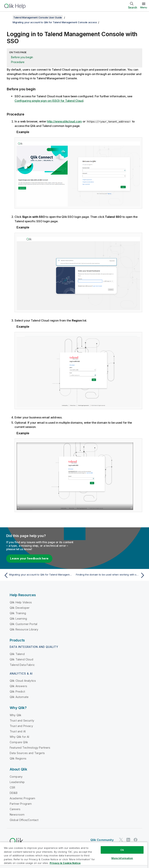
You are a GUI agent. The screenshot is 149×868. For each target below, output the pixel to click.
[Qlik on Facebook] (136, 840)
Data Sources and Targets (27, 753)
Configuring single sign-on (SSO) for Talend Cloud (49, 101)
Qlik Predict (17, 691)
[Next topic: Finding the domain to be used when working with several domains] (111, 575)
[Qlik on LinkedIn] (128, 840)
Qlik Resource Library (24, 629)
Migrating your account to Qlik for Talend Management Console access (55, 22)
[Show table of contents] (8, 17)
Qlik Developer (20, 608)
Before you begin (22, 57)
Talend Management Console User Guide (38, 17)
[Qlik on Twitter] (121, 840)
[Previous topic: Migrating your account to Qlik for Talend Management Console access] (38, 575)
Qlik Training (18, 613)
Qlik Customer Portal (23, 624)
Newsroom (17, 815)
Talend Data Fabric (22, 665)
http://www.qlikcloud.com (64, 121)
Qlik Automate (19, 697)
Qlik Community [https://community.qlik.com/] (102, 840)
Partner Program (21, 804)
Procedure (18, 62)
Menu (144, 7)
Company (16, 777)
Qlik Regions (18, 758)
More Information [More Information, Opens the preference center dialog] (122, 858)
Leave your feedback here (29, 558)
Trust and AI (18, 731)
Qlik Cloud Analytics (23, 681)
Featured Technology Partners (30, 748)
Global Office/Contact (24, 820)
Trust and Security (22, 720)
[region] (74, 855)
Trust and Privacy (21, 726)
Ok (122, 850)
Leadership (17, 782)
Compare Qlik (19, 742)
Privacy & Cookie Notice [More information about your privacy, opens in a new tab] (65, 863)
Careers (15, 809)
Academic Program (23, 798)
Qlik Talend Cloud (21, 659)
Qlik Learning (18, 619)
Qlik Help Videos (21, 602)
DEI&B (14, 793)
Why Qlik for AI (19, 737)
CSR (12, 787)
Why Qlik (16, 715)
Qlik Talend (17, 654)
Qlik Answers (18, 686)
